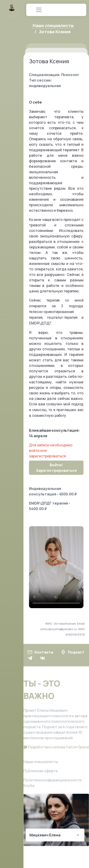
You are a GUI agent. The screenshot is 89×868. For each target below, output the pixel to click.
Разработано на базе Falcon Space (56, 747)
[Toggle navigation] (39, 10)
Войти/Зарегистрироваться (56, 468)
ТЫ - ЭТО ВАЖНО (42, 690)
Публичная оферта (40, 771)
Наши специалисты (41, 762)
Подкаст (72, 652)
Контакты (40, 652)
